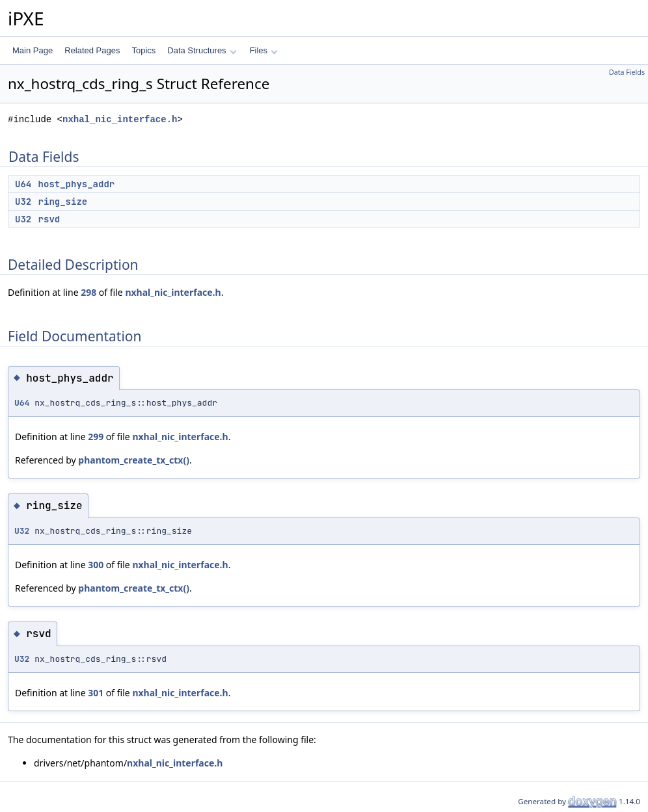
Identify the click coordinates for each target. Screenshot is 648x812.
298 (88, 292)
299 (96, 437)
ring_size (63, 202)
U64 (23, 184)
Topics (143, 50)
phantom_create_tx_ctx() (134, 460)
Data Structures (202, 50)
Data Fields (627, 72)
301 (96, 693)
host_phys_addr (77, 184)
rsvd (49, 219)
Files (264, 50)
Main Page (33, 50)
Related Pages (92, 50)
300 (96, 565)
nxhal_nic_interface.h (120, 119)
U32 (23, 202)
